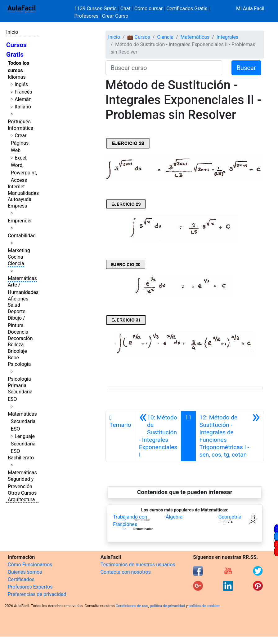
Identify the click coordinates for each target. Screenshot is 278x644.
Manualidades (23, 193)
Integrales (227, 37)
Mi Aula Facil (250, 9)
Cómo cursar (149, 9)
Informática (20, 128)
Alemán (23, 99)
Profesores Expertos (30, 587)
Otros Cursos (22, 493)
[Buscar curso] (164, 68)
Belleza (16, 345)
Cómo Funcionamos (30, 565)
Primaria (17, 386)
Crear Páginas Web (20, 143)
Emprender (20, 221)
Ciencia (16, 263)
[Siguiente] (230, 436)
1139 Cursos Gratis (96, 9)
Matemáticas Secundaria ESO (22, 421)
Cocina (15, 257)
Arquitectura (21, 499)
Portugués (19, 122)
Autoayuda (20, 199)
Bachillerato (21, 458)
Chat (126, 9)
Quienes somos (25, 572)
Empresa (18, 206)
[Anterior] (158, 436)
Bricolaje (17, 351)
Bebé (13, 358)
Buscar (246, 68)
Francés (23, 92)
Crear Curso (115, 16)
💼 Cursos (139, 37)
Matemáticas (22, 278)
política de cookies (204, 606)
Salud (14, 305)
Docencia (18, 332)
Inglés (21, 84)
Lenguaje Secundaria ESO (23, 444)
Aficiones (18, 299)
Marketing (19, 250)
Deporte (17, 311)
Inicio (12, 32)
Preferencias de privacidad (37, 594)
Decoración (20, 338)
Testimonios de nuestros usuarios (138, 565)
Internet (16, 187)
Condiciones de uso (132, 606)
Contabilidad (22, 236)
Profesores (87, 16)
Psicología (19, 364)
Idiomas (17, 77)
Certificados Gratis (187, 9)
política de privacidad (167, 606)
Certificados (21, 579)
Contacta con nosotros (126, 572)
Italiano (23, 107)
